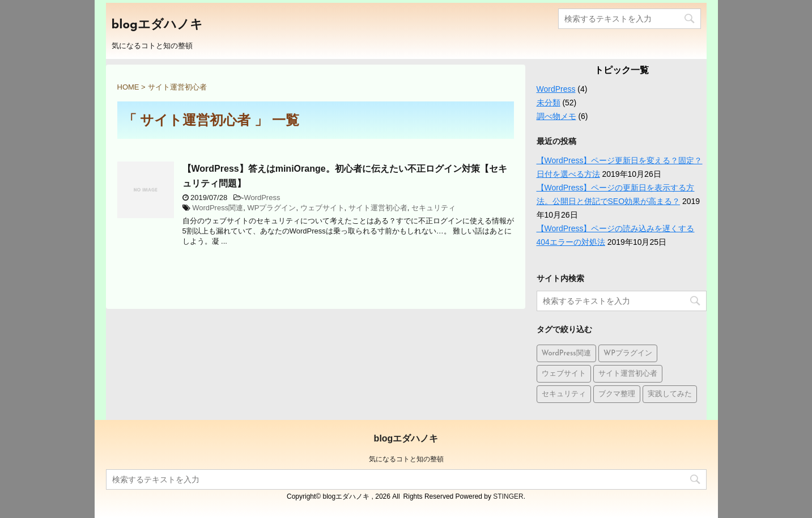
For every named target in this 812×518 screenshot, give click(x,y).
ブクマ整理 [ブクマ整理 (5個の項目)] (617, 394)
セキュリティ (433, 208)
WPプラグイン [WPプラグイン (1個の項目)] (628, 353)
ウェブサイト (322, 208)
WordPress (262, 198)
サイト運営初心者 (378, 208)
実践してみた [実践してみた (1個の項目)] (670, 394)
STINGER (508, 496)
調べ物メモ (556, 116)
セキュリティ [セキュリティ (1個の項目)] (564, 394)
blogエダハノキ (157, 25)
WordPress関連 (218, 208)
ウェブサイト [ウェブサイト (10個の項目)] (564, 374)
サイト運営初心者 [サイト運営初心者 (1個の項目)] (628, 374)
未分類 (549, 103)
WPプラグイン (271, 208)
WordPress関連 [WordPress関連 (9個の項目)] (566, 353)
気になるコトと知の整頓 (406, 459)
